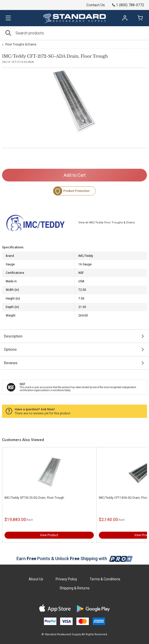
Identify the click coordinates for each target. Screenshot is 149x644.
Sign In (125, 18)
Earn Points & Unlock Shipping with (74, 559)
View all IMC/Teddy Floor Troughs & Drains (107, 223)
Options (10, 349)
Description (13, 336)
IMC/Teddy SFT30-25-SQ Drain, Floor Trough (34, 498)
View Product (49, 535)
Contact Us (96, 5)
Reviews (11, 363)
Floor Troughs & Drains (21, 44)
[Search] (74, 33)
